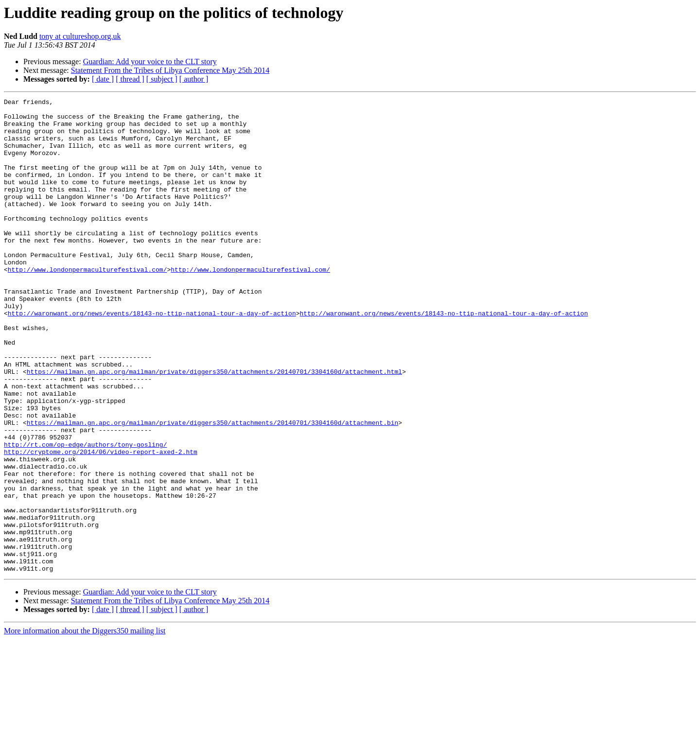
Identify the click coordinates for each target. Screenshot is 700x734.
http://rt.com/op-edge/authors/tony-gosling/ (85, 514)
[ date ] (103, 79)
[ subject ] (162, 79)
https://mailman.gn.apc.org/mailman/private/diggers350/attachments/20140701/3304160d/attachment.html (214, 427)
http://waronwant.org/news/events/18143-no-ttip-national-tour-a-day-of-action (152, 357)
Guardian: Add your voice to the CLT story (150, 61)
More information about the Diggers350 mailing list (85, 725)
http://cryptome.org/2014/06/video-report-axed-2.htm (101, 523)
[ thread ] (130, 79)
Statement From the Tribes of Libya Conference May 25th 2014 (170, 70)
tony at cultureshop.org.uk (80, 36)
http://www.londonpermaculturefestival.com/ (87, 304)
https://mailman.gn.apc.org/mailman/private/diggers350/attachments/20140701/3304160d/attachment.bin (212, 488)
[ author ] (194, 79)
